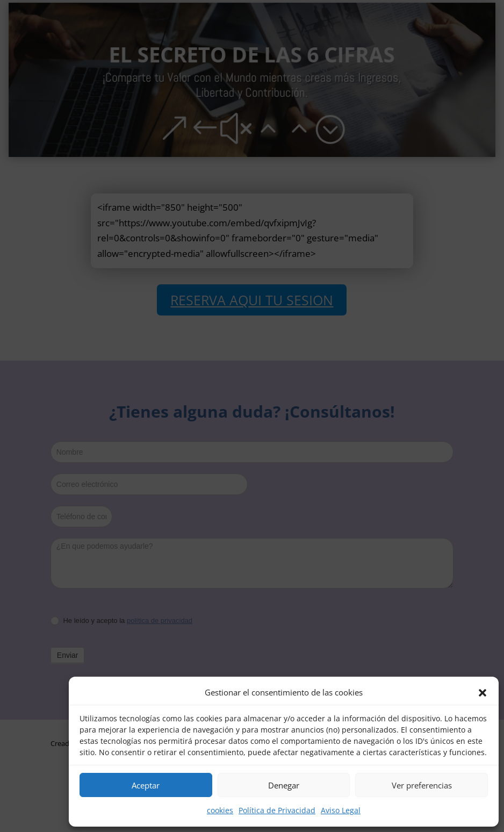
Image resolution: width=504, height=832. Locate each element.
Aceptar (146, 785)
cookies (220, 810)
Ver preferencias (422, 785)
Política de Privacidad (277, 810)
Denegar (284, 785)
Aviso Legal (341, 810)
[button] (483, 693)
